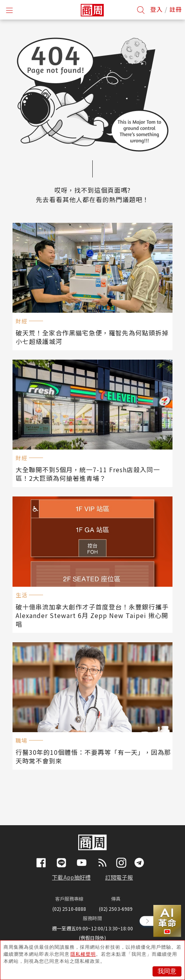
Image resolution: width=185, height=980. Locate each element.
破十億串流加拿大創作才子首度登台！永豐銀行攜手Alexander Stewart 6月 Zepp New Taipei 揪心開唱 (92, 615)
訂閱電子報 (119, 877)
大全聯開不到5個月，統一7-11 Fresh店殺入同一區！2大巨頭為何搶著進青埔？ (88, 474)
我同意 (167, 971)
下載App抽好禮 (71, 877)
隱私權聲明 (83, 954)
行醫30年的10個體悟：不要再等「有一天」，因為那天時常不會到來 (93, 756)
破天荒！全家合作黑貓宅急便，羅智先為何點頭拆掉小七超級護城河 (92, 337)
